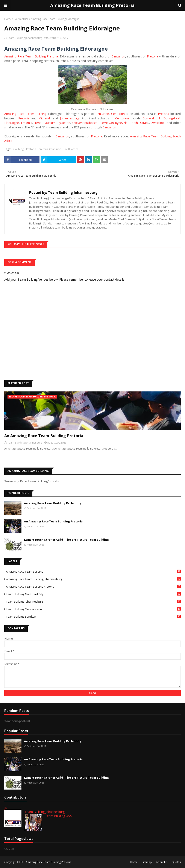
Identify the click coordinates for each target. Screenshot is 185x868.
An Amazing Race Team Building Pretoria (44, 436)
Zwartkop (158, 123)
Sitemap (147, 862)
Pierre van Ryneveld (114, 123)
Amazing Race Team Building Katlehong (53, 503)
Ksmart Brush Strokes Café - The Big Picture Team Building (66, 540)
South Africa (21, 19)
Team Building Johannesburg (25, 38)
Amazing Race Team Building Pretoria (92, 5)
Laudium (50, 123)
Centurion (118, 56)
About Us (162, 862)
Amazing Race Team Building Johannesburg (93, 579)
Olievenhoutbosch (85, 123)
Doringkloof (172, 118)
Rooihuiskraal (139, 123)
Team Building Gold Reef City (93, 594)
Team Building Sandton (93, 617)
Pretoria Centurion (50, 149)
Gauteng (18, 149)
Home (8, 19)
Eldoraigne (12, 123)
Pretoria (153, 56)
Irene (38, 123)
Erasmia (27, 123)
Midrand (44, 118)
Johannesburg (69, 118)
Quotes (176, 862)
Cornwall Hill (152, 118)
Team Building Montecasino (93, 609)
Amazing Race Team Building (25, 114)
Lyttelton (64, 123)
